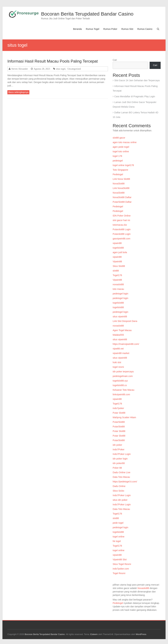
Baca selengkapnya (18, 92)
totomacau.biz (120, 225)
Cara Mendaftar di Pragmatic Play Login (135, 96)
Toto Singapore (120, 170)
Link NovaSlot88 (121, 188)
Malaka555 (118, 335)
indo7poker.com (121, 569)
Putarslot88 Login (122, 229)
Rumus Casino (145, 29)
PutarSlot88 (119, 422)
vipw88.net (118, 349)
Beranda (77, 29)
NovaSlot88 (119, 184)
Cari (115, 60)
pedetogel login (121, 294)
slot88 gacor (119, 138)
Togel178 (117, 275)
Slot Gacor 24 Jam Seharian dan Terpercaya (137, 80)
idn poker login (120, 459)
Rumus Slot (127, 29)
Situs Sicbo (118, 491)
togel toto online (121, 151)
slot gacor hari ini (121, 220)
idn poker (117, 445)
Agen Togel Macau (122, 330)
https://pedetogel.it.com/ (125, 482)
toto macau (118, 289)
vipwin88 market (121, 353)
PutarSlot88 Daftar (122, 202)
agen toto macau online (125, 142)
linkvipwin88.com (121, 394)
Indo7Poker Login (122, 454)
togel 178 (117, 156)
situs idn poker (120, 500)
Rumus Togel (92, 29)
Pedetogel (118, 174)
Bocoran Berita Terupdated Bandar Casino (87, 14)
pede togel (118, 523)
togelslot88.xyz (120, 381)
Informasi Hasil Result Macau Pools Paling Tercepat (52, 61)
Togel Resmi (119, 573)
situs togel (61, 69)
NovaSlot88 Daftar (122, 197)
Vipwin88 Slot (120, 560)
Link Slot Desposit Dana (125, 321)
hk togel (117, 541)
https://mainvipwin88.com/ (126, 344)
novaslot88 (118, 284)
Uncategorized (74, 69)
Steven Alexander (20, 69)
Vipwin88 (117, 261)
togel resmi (118, 367)
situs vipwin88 (120, 317)
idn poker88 (119, 463)
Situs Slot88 (119, 266)
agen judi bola (120, 252)
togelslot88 (118, 248)
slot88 (116, 271)
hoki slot (117, 362)
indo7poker (118, 408)
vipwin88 (117, 243)
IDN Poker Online (122, 216)
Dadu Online (119, 486)
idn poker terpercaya (123, 372)
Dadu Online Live (121, 472)
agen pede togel (121, 147)
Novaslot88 (143, 588)
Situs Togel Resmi (122, 564)
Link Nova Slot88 (121, 179)
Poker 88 (117, 468)
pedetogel (118, 161)
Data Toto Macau (121, 477)
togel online (119, 537)
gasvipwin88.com (121, 239)
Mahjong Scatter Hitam (124, 417)
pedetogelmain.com (123, 376)
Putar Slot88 (119, 413)
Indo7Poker (119, 449)
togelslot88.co (120, 385)
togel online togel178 (123, 165)
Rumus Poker (110, 29)
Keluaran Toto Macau (124, 390)
